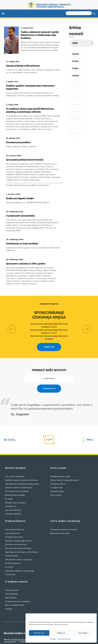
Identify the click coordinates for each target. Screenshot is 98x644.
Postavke (83, 633)
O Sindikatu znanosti (16, 566)
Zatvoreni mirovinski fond (16, 529)
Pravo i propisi (58, 452)
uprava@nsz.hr (10, 626)
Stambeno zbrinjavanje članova (18, 525)
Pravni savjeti (56, 480)
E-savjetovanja (57, 472)
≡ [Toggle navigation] (3, 13)
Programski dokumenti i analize (64, 514)
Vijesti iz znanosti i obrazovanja (18, 472)
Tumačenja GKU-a (58, 468)
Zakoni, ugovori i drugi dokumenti (64, 465)
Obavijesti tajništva (13, 498)
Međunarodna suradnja (15, 480)
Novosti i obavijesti (15, 452)
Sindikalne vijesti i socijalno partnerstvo (22, 465)
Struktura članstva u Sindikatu (18, 586)
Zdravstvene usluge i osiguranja (18, 544)
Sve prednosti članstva (15, 514)
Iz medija (9, 483)
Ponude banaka (12, 540)
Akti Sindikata (11, 582)
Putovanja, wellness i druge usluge (20, 555)
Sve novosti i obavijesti (15, 461)
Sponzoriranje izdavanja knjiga (49, 300)
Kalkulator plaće (57, 476)
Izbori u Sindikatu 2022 (15, 590)
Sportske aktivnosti (13, 495)
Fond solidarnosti (12, 518)
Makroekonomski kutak (60, 518)
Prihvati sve (39, 633)
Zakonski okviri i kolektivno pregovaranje (22, 468)
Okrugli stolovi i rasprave (15, 487)
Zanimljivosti (10, 491)
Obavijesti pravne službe (60, 461)
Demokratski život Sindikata (17, 476)
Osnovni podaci (12, 575)
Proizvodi (9, 552)
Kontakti (9, 593)
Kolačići (53, 639)
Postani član (10, 559)
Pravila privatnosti (64, 639)
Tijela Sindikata (12, 578)
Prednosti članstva (49, 289)
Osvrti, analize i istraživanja (65, 506)
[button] (12, 314)
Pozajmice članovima (14, 522)
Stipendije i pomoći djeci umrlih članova (22, 537)
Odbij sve (61, 633)
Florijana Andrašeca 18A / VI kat (25, 624)
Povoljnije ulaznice (13, 548)
